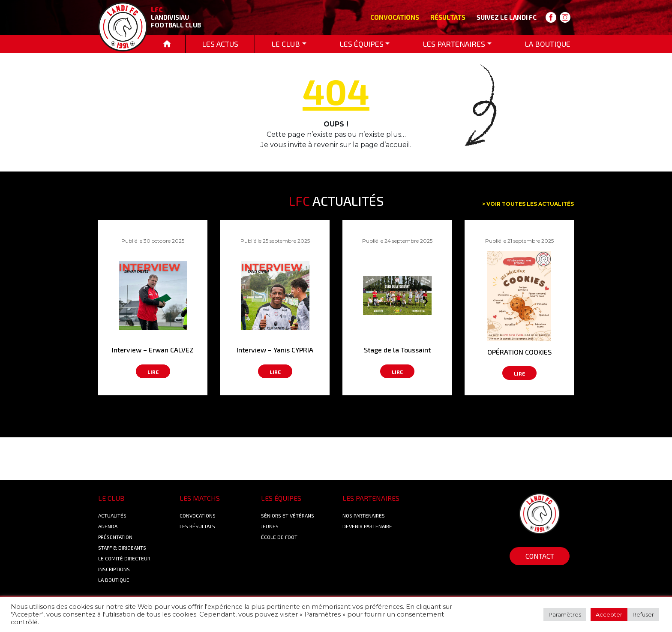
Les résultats (197, 526)
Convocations (395, 17)
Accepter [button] (609, 614)
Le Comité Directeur (124, 558)
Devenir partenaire (367, 526)
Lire (153, 372)
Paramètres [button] (565, 614)
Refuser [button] (643, 614)
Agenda (108, 526)
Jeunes (270, 526)
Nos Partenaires (364, 515)
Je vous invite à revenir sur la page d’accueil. (336, 145)
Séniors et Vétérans (288, 515)
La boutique (114, 580)
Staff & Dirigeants (122, 548)
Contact (540, 556)
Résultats (448, 17)
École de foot (279, 537)
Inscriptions (114, 569)
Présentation (115, 537)
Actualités (112, 515)
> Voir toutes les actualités (528, 204)
